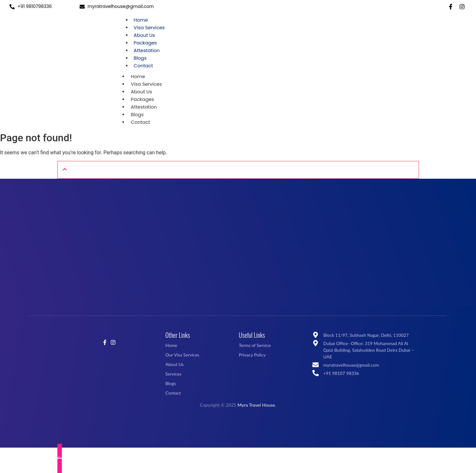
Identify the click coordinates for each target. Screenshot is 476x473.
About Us (144, 35)
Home (141, 20)
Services (173, 374)
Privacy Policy (252, 355)
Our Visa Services (182, 355)
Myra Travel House (256, 405)
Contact (143, 66)
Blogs (140, 58)
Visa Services (149, 27)
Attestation (147, 50)
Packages (145, 43)
